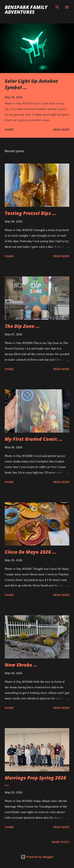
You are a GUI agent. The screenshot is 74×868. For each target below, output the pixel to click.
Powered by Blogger (37, 857)
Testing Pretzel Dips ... (30, 213)
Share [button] (9, 129)
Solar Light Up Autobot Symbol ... (31, 84)
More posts (60, 842)
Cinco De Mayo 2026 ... (30, 552)
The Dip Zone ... (22, 326)
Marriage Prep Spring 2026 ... (35, 781)
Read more (61, 129)
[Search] (57, 7)
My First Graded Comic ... (34, 439)
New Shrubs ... (21, 665)
